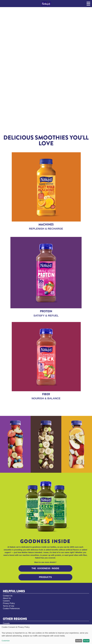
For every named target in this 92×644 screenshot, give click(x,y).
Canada (6, 623)
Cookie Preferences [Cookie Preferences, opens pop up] (11, 608)
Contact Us (8, 596)
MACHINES (46, 225)
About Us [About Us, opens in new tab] (7, 598)
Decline (79, 641)
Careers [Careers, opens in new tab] (6, 601)
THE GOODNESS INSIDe (45, 568)
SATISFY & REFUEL (46, 316)
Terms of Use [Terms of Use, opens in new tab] (9, 606)
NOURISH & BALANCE (46, 398)
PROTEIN (46, 311)
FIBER (46, 394)
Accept (86, 641)
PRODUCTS (45, 577)
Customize (6, 641)
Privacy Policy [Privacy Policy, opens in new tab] (9, 603)
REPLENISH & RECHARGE (46, 229)
